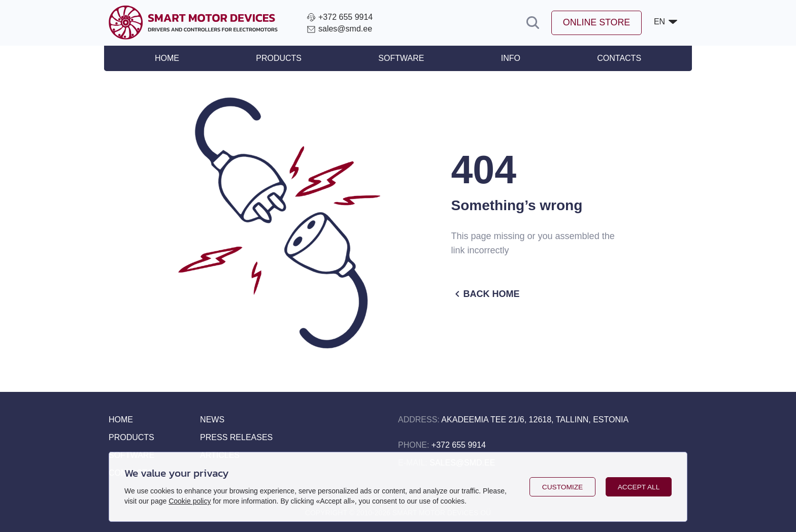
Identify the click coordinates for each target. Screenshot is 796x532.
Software (401, 58)
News (212, 420)
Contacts (615, 58)
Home (172, 58)
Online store (596, 23)
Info (508, 58)
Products (281, 58)
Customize (562, 487)
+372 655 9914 (459, 445)
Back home (486, 294)
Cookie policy (190, 501)
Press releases (236, 437)
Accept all (639, 487)
